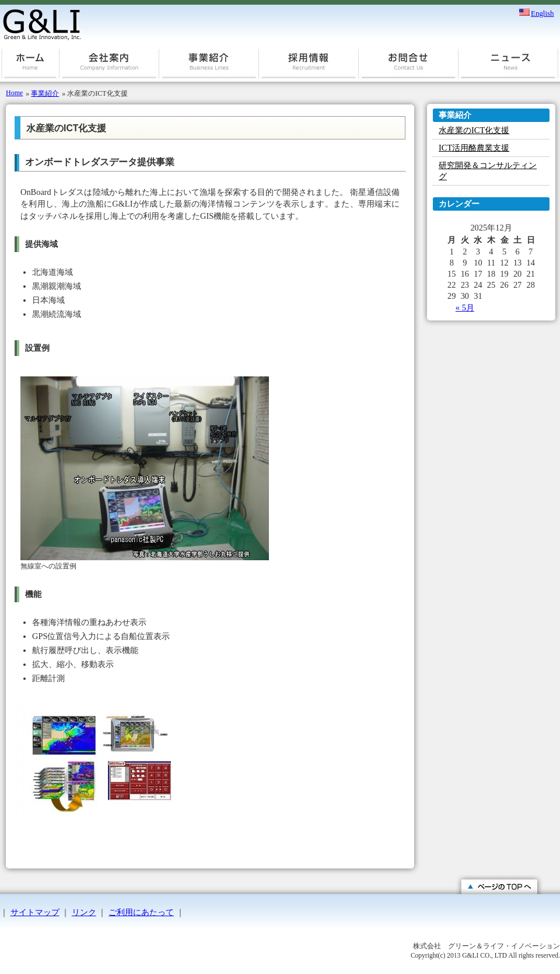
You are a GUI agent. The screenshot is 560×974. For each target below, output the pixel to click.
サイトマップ (35, 912)
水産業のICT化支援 (474, 130)
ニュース (508, 67)
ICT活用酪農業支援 (474, 148)
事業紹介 (209, 67)
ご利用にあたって (141, 912)
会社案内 (109, 67)
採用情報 (309, 67)
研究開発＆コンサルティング (488, 171)
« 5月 (465, 308)
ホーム (30, 67)
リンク (84, 912)
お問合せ (409, 67)
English (542, 12)
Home (14, 93)
